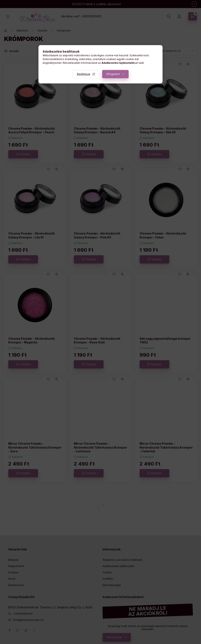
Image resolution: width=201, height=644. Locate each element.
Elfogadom (113, 74)
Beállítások (84, 74)
